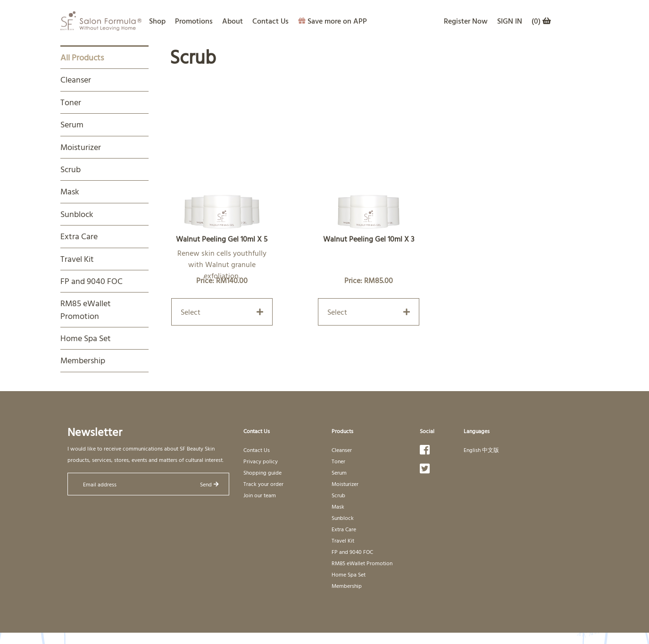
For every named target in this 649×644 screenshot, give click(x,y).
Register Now (466, 21)
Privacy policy (261, 461)
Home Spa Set (86, 338)
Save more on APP (333, 21)
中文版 (491, 450)
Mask (70, 191)
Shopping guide (262, 472)
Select (222, 312)
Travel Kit (77, 259)
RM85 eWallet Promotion (86, 309)
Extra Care (79, 236)
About (233, 21)
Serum (72, 124)
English (472, 450)
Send (209, 484)
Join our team (260, 495)
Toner (71, 102)
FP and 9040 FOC (92, 281)
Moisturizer (81, 147)
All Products (82, 57)
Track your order (263, 484)
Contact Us (270, 21)
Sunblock (77, 214)
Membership (83, 360)
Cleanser (76, 79)
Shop (157, 21)
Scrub (71, 169)
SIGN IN (510, 21)
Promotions (194, 21)
